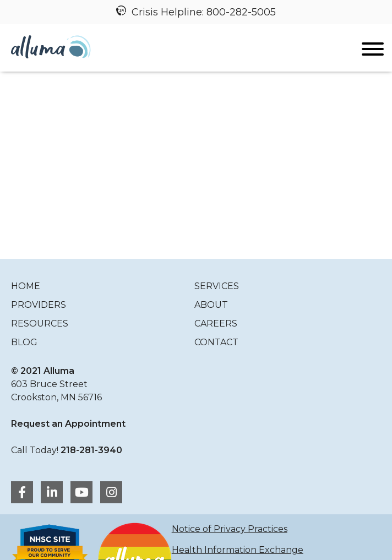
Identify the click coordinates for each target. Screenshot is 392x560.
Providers (39, 305)
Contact (216, 342)
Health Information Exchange (238, 550)
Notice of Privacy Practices (230, 529)
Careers (216, 324)
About (211, 305)
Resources (40, 324)
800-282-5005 (241, 12)
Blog (24, 342)
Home (26, 286)
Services (217, 286)
